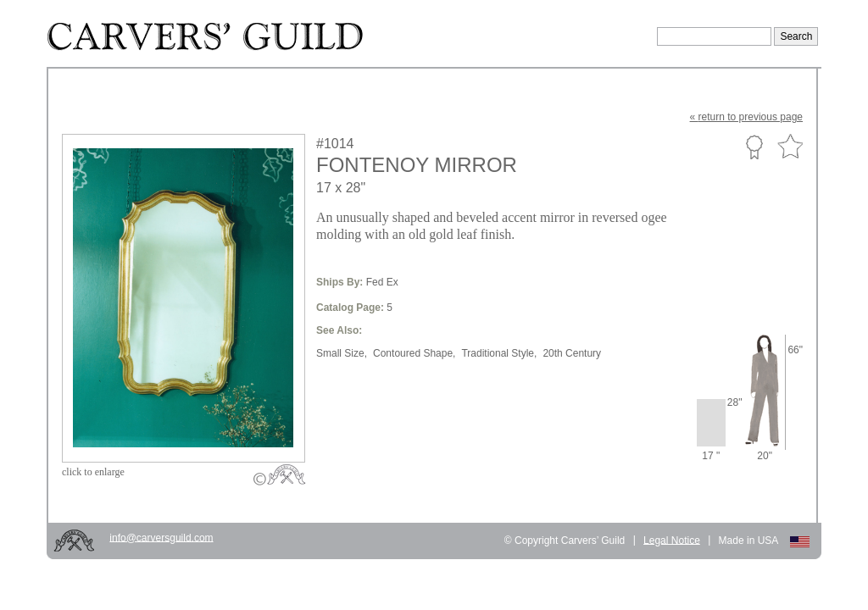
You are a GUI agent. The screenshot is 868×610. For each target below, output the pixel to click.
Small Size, (342, 353)
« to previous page (746, 117)
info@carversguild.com (161, 537)
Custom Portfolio (754, 147)
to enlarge (93, 472)
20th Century (572, 353)
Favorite (790, 147)
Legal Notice (672, 540)
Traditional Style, (499, 353)
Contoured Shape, (414, 353)
